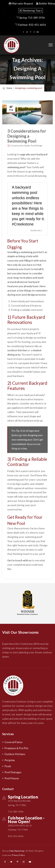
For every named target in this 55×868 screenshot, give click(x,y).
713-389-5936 (16, 812)
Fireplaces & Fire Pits (16, 748)
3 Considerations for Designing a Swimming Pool (27, 136)
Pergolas (10, 760)
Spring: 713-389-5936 (31, 18)
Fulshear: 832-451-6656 (31, 25)
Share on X (36, 231)
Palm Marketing (17, 851)
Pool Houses (12, 778)
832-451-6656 (16, 836)
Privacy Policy (18, 855)
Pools (8, 766)
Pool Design (37, 146)
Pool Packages (13, 772)
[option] (27, 603)
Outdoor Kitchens (15, 754)
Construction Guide (20, 146)
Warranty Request (21, 3)
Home (7, 88)
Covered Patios (13, 742)
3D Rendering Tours (31, 11)
